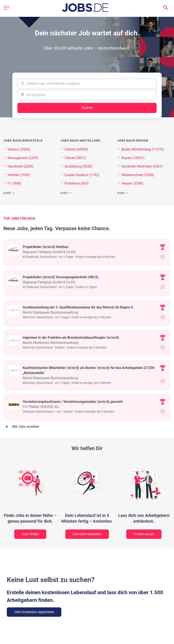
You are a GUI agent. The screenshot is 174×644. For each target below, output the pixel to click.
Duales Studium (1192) (82, 175)
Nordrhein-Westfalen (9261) (142, 166)
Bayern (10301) (133, 158)
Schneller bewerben (87, 534)
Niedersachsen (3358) (138, 175)
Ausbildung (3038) (78, 166)
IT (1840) (15, 183)
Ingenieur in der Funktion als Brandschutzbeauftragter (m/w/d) (71, 338)
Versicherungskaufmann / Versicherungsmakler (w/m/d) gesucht (73, 402)
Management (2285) (23, 158)
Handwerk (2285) (21, 166)
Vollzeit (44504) (76, 149)
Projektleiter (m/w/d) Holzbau (46, 247)
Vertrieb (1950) (19, 175)
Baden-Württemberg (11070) (143, 149)
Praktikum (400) (77, 183)
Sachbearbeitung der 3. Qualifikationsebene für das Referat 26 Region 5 (78, 307)
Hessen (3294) (132, 183)
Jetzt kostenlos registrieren (34, 612)
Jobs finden (30, 534)
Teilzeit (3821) (75, 158)
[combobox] (87, 84)
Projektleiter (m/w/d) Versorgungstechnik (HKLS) (61, 277)
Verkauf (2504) (19, 149)
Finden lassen (144, 534)
